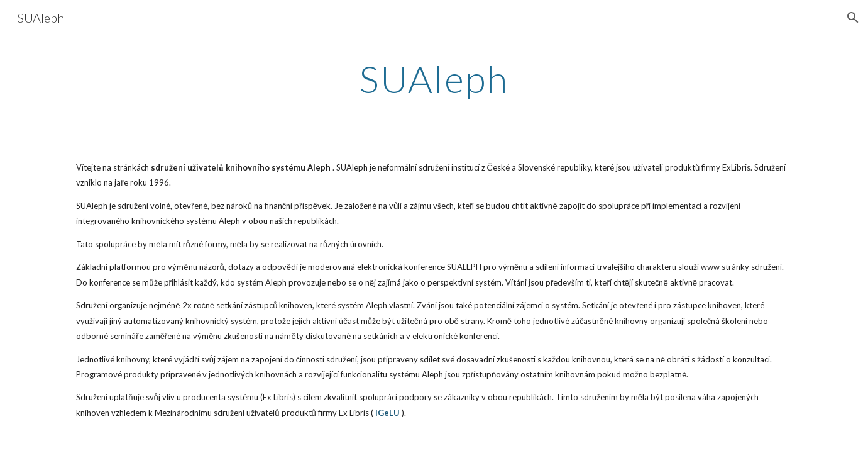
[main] (434, 79)
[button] (853, 18)
